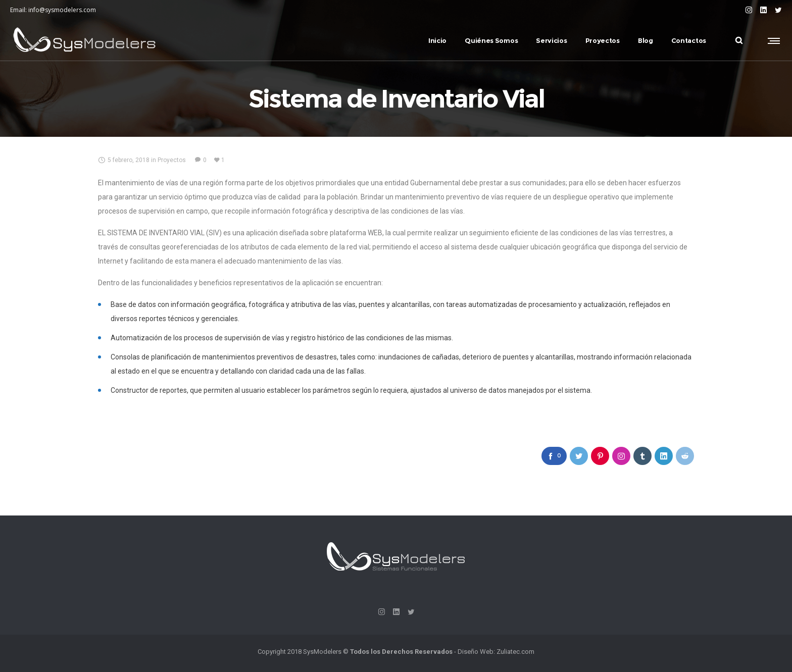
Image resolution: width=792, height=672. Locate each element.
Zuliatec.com (515, 652)
